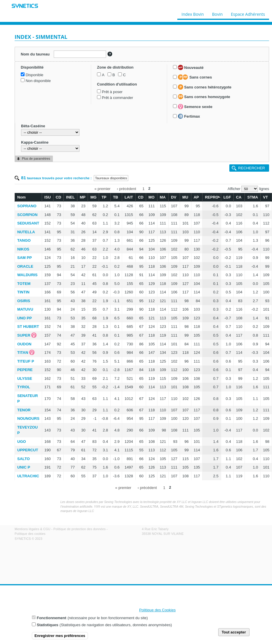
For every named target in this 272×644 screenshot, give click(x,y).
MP (83, 197)
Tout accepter (234, 632)
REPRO (212, 197)
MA (163, 197)
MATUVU (25, 309)
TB (116, 197)
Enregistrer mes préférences (60, 636)
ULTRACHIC (28, 476)
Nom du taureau (35, 54)
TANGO (24, 240)
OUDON (24, 344)
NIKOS (23, 249)
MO (151, 197)
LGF (227, 197)
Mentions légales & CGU (33, 529)
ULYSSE (25, 378)
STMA (253, 197)
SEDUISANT (28, 223)
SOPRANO (27, 206)
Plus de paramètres (36, 159)
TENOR (24, 410)
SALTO (24, 459)
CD (59, 197)
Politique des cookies (30, 534)
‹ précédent (127, 188)
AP (196, 197)
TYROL (24, 387)
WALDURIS (27, 275)
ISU (48, 197)
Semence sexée (195, 107)
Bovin (217, 13)
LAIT (129, 197)
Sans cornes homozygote (204, 97)
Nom (21, 197)
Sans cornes (195, 77)
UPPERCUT (28, 450)
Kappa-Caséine (35, 142)
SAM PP (25, 258)
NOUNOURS (28, 418)
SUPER (24, 335)
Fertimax (189, 116)
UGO (22, 442)
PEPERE (25, 370)
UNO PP (25, 318)
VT (265, 197)
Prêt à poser (112, 92)
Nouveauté (191, 67)
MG (93, 197)
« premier (102, 188)
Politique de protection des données (80, 529)
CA (239, 197)
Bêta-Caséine (33, 126)
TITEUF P (26, 361)
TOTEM (24, 284)
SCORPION (27, 215)
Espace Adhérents (248, 13)
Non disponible (38, 81)
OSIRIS (24, 301)
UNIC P (24, 467)
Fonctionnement (52, 618)
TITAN (23, 353)
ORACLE (25, 266)
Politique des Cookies (157, 610)
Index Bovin (193, 13)
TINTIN (23, 292)
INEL (70, 197)
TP (104, 197)
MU (185, 197)
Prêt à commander (118, 98)
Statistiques (48, 625)
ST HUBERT (28, 327)
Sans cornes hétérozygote (205, 87)
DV (174, 197)
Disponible (35, 75)
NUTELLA (26, 232)
